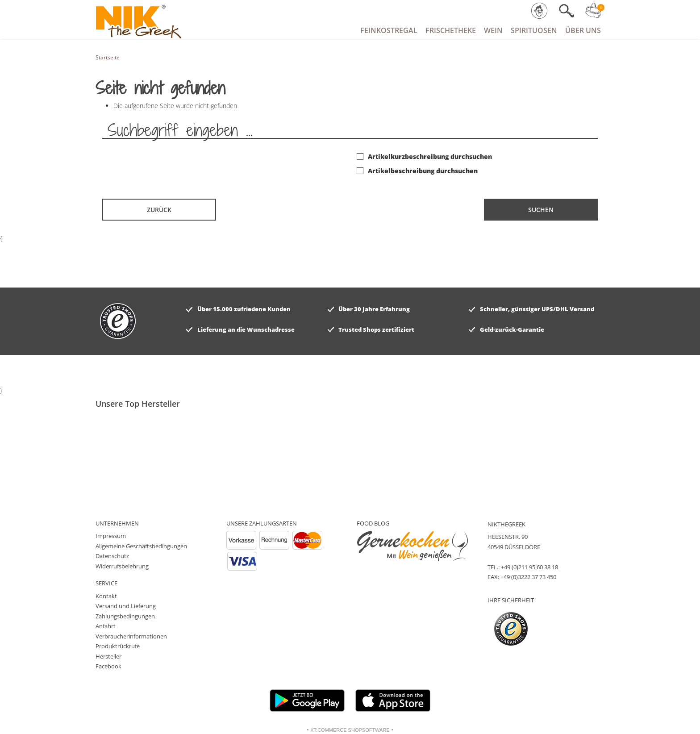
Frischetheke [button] (451, 30)
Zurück (159, 210)
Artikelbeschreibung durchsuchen (417, 171)
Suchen (541, 210)
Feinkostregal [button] (389, 30)
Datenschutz (112, 556)
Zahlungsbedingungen (125, 616)
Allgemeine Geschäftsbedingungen (141, 546)
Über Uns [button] (583, 30)
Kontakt (106, 596)
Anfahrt (106, 626)
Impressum (111, 536)
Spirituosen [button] (534, 30)
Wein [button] (493, 30)
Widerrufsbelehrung (122, 566)
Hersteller (108, 656)
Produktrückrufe (118, 646)
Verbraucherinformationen (131, 636)
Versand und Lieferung (126, 606)
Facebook (108, 666)
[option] (146, 417)
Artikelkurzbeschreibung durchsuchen (424, 156)
